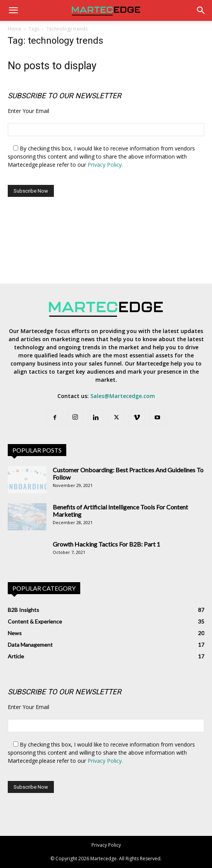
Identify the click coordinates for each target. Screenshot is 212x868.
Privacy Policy (106, 845)
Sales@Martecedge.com (123, 396)
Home (15, 29)
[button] (13, 10)
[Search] (201, 10)
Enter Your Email (28, 111)
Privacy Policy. (105, 165)
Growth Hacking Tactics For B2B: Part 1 (106, 544)
